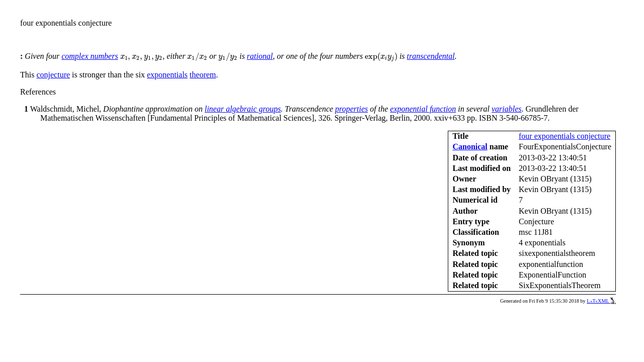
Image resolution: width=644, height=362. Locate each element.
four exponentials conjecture (565, 136)
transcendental (431, 56)
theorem (203, 75)
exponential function (423, 109)
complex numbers (90, 56)
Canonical (470, 147)
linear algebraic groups (243, 109)
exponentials (167, 75)
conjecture (53, 75)
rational (260, 56)
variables (507, 109)
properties (351, 109)
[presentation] (142, 58)
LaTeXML (601, 301)
